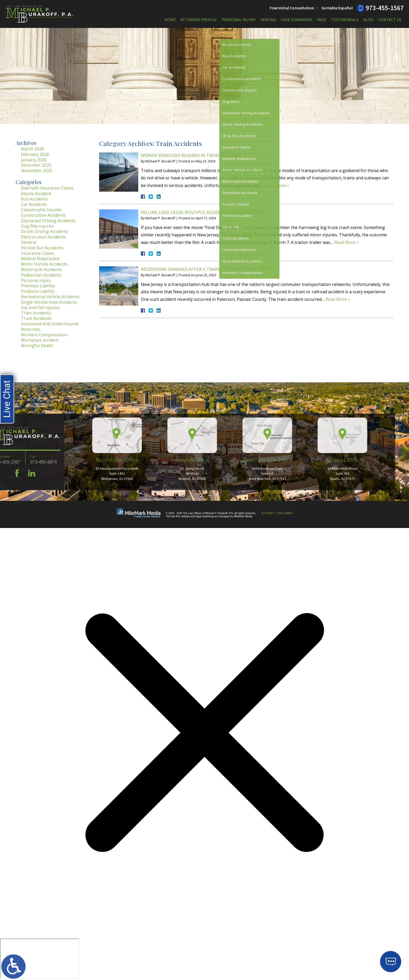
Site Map (267, 513)
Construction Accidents (43, 215)
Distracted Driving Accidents (48, 221)
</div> (40, 959)
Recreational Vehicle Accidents (50, 297)
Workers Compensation (44, 335)
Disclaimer (284, 513)
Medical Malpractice (40, 259)
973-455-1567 (385, 8)
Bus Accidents (34, 199)
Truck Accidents (36, 318)
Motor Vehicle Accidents (44, 264)
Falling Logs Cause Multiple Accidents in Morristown (203, 212)
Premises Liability (38, 286)
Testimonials (345, 20)
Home (170, 20)
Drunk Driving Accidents (44, 231)
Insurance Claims (38, 253)
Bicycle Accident (36, 193)
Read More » (277, 185)
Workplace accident (40, 340)
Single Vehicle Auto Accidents (49, 302)
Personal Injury (239, 20)
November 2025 (37, 171)
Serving (268, 20)
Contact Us (390, 20)
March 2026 (32, 149)
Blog (368, 20)
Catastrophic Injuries (41, 210)
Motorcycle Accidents (41, 269)
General (29, 242)
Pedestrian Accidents (41, 275)
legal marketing (204, 516)
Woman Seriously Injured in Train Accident (191, 155)
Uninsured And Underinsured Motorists (50, 327)
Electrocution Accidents (43, 237)
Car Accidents (34, 204)
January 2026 (34, 160)
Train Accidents (36, 313)
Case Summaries (297, 20)
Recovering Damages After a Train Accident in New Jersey (207, 269)
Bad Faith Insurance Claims (47, 188)
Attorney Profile (199, 20)
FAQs (322, 20)
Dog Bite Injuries (37, 226)
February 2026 (35, 154)
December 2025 (36, 165)
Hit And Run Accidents (42, 248)
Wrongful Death (37, 345)
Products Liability (38, 291)
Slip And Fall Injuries (40, 308)
